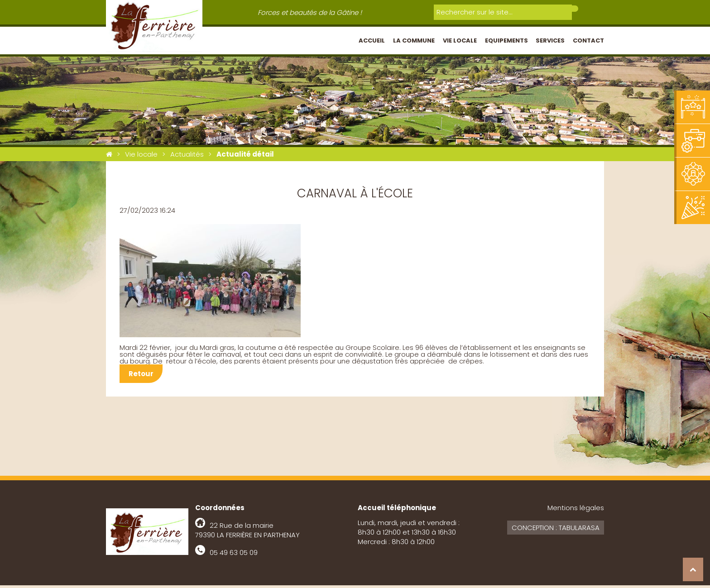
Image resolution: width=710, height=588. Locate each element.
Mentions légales (576, 510)
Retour (141, 376)
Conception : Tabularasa (556, 530)
